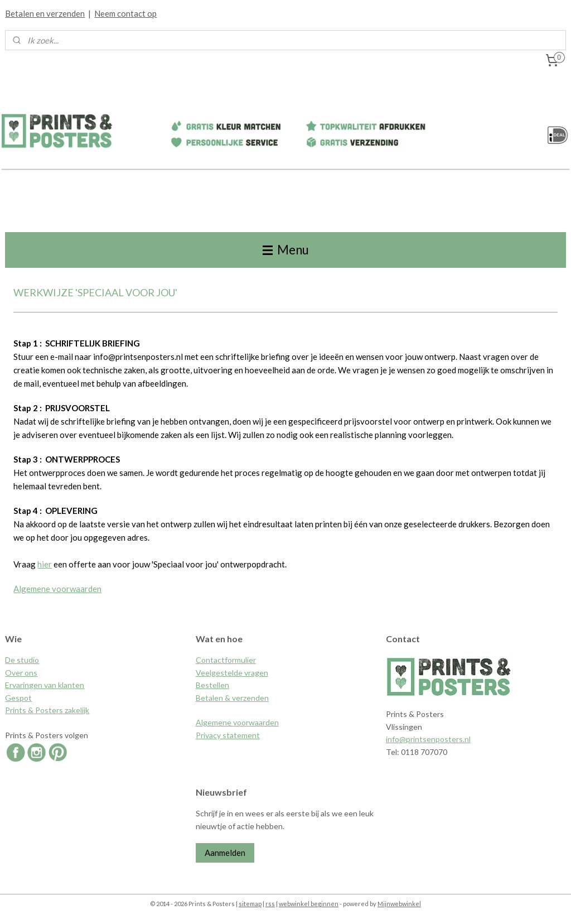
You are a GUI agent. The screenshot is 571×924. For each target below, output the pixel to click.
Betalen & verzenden (232, 698)
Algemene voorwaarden (57, 588)
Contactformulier (226, 660)
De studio (22, 660)
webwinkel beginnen (309, 904)
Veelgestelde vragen (232, 673)
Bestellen (212, 685)
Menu (286, 250)
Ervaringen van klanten (45, 685)
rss (270, 904)
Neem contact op (125, 13)
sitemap (250, 904)
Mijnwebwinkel (399, 904)
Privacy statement (228, 735)
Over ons (21, 673)
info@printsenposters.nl (428, 739)
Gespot (18, 698)
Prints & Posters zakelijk (47, 710)
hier (45, 564)
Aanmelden (225, 853)
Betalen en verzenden (45, 13)
